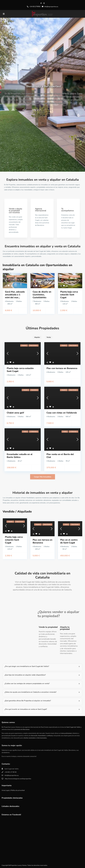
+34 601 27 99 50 (11, 772)
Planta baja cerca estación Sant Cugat (69, 295)
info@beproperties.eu (12, 775)
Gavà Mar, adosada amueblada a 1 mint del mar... (13, 293)
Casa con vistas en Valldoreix (62, 413)
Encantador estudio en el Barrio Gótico (20, 456)
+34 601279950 (35, 7)
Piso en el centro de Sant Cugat (69, 541)
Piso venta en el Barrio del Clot (60, 456)
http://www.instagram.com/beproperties (18, 778)
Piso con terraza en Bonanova (62, 368)
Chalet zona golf (15, 413)
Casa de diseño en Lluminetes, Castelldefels (42, 295)
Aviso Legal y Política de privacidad (13, 790)
